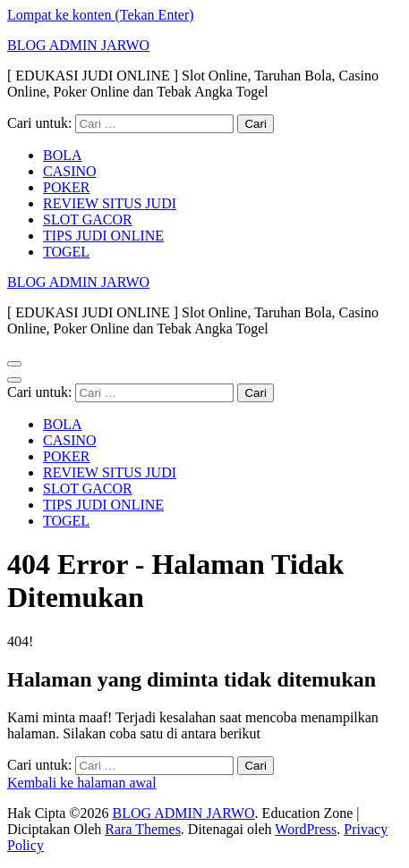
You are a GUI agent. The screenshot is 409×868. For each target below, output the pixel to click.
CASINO (70, 171)
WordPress (306, 829)
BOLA (63, 155)
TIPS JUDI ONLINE (103, 236)
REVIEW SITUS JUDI (110, 203)
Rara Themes (143, 829)
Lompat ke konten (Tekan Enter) (101, 15)
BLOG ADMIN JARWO (78, 45)
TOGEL (66, 252)
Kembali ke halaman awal (82, 783)
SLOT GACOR (88, 219)
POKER (66, 187)
